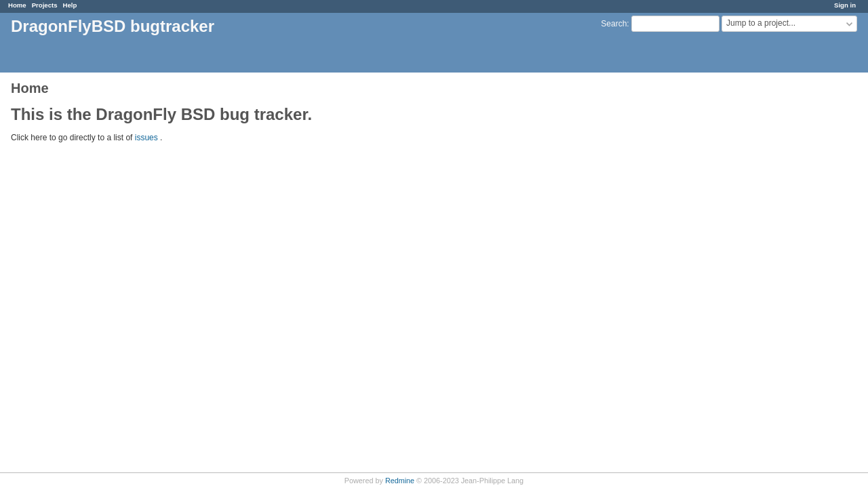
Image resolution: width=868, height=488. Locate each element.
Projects (45, 5)
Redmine (400, 481)
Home (17, 5)
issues (146, 138)
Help (70, 5)
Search (614, 24)
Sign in (845, 5)
